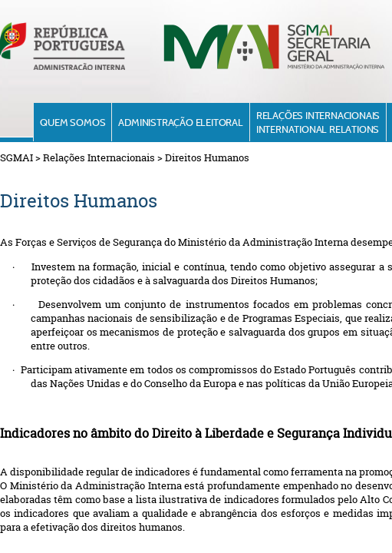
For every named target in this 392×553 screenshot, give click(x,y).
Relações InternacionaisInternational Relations (318, 122)
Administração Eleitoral (180, 122)
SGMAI (16, 157)
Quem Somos (72, 122)
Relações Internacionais (99, 157)
